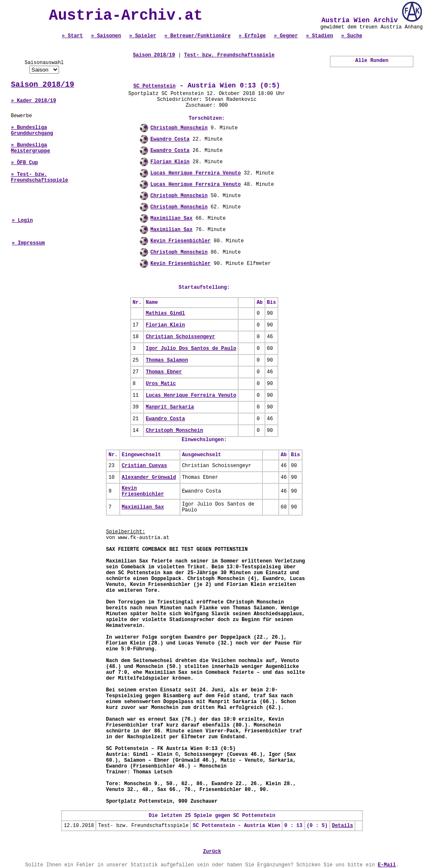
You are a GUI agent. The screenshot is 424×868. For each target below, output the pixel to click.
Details (342, 826)
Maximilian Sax (171, 218)
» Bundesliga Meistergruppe (31, 148)
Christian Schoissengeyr (180, 337)
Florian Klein (170, 162)
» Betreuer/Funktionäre (197, 36)
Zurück (212, 852)
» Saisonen (106, 36)
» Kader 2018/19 (33, 101)
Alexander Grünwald (149, 478)
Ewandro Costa (170, 139)
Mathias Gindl (165, 313)
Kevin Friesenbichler (180, 241)
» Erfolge (252, 36)
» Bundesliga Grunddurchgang (32, 131)
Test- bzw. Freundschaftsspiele (229, 55)
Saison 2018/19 (42, 85)
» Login (22, 221)
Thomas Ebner (164, 372)
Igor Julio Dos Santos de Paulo (191, 349)
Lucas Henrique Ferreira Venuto (195, 173)
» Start (72, 36)
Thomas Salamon (167, 360)
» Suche (352, 36)
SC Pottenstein (155, 86)
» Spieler (143, 36)
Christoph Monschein (179, 128)
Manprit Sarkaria (170, 407)
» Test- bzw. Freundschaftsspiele (40, 177)
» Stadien (320, 36)
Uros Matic (161, 384)
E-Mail (387, 865)
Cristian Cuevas (144, 466)
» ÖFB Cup (24, 163)
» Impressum (28, 243)
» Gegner (286, 36)
